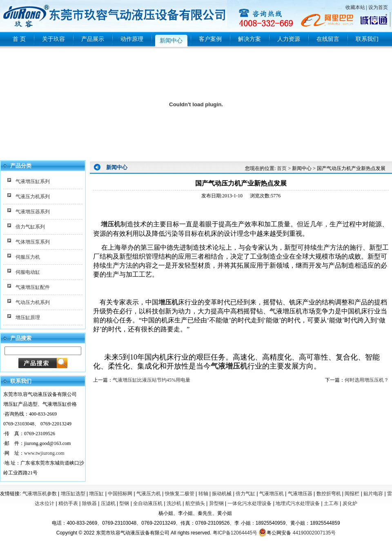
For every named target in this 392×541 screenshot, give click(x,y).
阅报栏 (352, 494)
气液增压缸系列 (33, 181)
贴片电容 (373, 494)
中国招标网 (120, 494)
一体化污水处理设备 (249, 503)
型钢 (124, 503)
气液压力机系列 (33, 197)
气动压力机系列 (33, 302)
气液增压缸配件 (33, 287)
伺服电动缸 (28, 272)
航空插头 (195, 503)
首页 (282, 168)
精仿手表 (68, 503)
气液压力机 (149, 494)
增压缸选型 (73, 494)
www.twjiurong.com (44, 453)
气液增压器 (300, 494)
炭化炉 (350, 503)
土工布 (331, 503)
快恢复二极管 (180, 494)
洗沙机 (174, 503)
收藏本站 (355, 7)
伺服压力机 (28, 257)
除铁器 (89, 503)
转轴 (203, 494)
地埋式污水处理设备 (298, 503)
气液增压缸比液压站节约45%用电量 (151, 380)
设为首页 (378, 7)
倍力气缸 (245, 494)
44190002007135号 (314, 533)
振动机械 (222, 494)
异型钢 (216, 503)
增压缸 (96, 494)
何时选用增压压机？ (367, 380)
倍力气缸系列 (30, 227)
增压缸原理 (28, 317)
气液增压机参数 (40, 494)
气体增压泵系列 (33, 242)
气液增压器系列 (33, 212)
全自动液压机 (148, 503)
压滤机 (108, 503)
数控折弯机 (329, 494)
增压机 (110, 224)
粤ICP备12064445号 (235, 533)
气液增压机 (229, 366)
